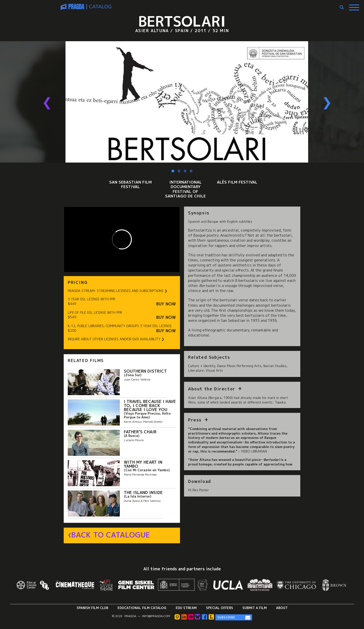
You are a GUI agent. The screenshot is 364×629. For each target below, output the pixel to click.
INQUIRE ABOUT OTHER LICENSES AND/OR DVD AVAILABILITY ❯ (116, 339)
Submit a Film (255, 608)
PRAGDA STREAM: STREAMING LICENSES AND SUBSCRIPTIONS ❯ (118, 291)
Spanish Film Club (92, 608)
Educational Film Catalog (142, 608)
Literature (196, 370)
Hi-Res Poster (199, 490)
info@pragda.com (156, 616)
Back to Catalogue (111, 535)
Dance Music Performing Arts (239, 366)
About (282, 608)
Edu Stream (186, 608)
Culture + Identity (202, 366)
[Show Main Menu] (354, 6)
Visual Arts (214, 370)
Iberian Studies (275, 366)
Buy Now (166, 304)
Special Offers (220, 608)
